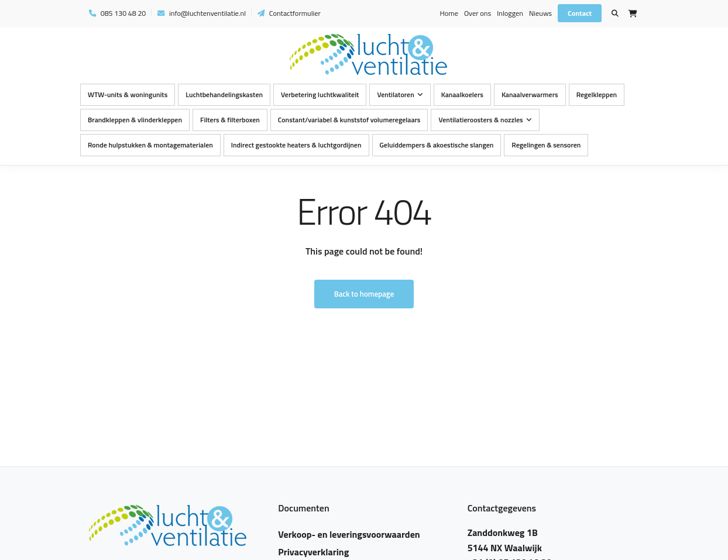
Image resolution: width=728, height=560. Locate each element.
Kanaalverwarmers (530, 95)
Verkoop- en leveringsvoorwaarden (349, 534)
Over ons (478, 13)
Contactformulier (289, 13)
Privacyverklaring (313, 552)
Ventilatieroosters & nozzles (480, 120)
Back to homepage (364, 294)
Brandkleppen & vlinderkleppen (135, 120)
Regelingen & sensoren (546, 145)
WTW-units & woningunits (128, 95)
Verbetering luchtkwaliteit (320, 95)
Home (449, 13)
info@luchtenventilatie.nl (202, 13)
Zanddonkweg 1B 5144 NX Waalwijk (505, 540)
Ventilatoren (395, 95)
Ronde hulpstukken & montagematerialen (150, 145)
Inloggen (510, 13)
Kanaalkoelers (462, 95)
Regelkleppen (597, 95)
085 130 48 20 (117, 13)
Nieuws (540, 13)
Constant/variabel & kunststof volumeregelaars (349, 120)
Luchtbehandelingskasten (224, 95)
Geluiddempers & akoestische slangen (437, 145)
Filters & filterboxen (230, 120)
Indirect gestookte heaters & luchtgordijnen (296, 145)
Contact (580, 13)
